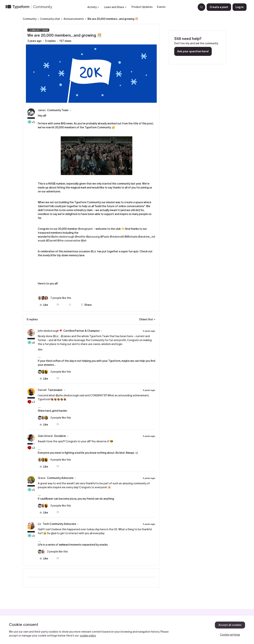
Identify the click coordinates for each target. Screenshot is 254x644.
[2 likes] (53, 552)
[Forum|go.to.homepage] (30, 7)
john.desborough (48, 331)
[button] (219, 7)
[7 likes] (55, 298)
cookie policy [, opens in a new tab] (88, 636)
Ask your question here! (193, 51)
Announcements (74, 19)
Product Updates (142, 7)
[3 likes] (54, 372)
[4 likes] (54, 460)
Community (30, 19)
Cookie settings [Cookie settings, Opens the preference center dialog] (230, 635)
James (42, 110)
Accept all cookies (230, 625)
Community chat (50, 19)
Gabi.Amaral (45, 436)
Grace (42, 478)
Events (161, 7)
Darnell (42, 390)
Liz (40, 524)
